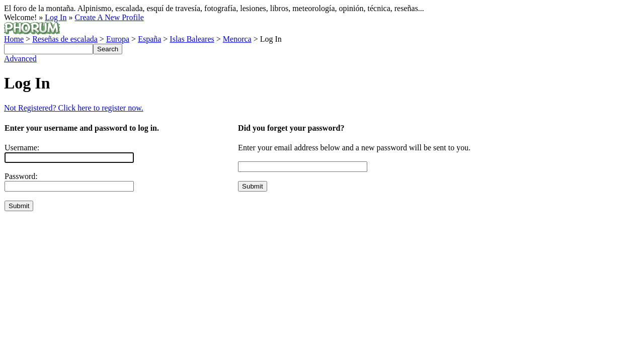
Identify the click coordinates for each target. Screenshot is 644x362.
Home (14, 39)
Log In (56, 17)
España (149, 39)
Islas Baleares (192, 39)
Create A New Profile (109, 17)
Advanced (20, 59)
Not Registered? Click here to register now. (74, 108)
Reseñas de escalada (65, 39)
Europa (118, 39)
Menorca (237, 39)
